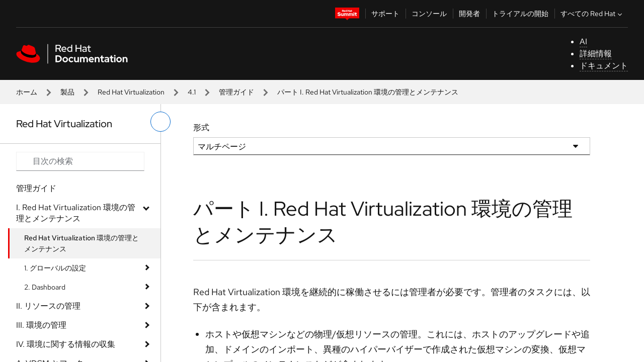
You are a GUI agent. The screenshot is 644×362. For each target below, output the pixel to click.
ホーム (27, 92)
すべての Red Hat (592, 14)
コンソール (429, 14)
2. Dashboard (45, 287)
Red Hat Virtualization (131, 92)
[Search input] (80, 161)
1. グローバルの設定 (55, 268)
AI (583, 41)
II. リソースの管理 (48, 306)
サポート (385, 14)
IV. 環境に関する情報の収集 (66, 344)
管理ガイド (236, 92)
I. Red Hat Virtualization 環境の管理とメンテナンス (76, 213)
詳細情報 (596, 54)
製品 (67, 92)
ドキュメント (604, 66)
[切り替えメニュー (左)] (160, 122)
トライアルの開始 (520, 14)
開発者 (469, 14)
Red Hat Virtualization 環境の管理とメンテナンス (82, 243)
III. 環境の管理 (41, 325)
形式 (201, 127)
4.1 (192, 92)
